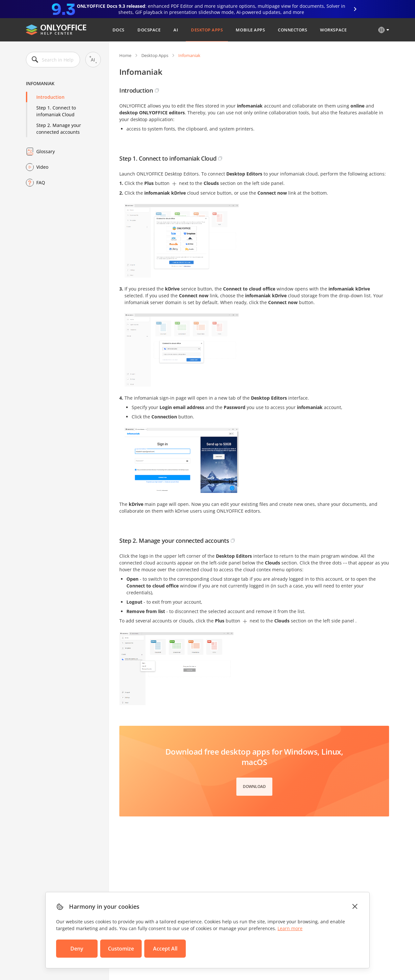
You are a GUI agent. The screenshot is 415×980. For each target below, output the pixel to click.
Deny (77, 949)
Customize (121, 949)
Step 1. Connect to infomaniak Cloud (56, 111)
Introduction (50, 97)
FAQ (41, 182)
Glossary (46, 151)
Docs (119, 30)
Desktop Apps (207, 30)
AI (176, 30)
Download (254, 786)
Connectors (292, 30)
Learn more (290, 928)
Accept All (165, 949)
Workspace (333, 30)
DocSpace (149, 30)
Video (42, 167)
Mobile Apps (250, 30)
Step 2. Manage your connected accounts (59, 129)
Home (125, 55)
